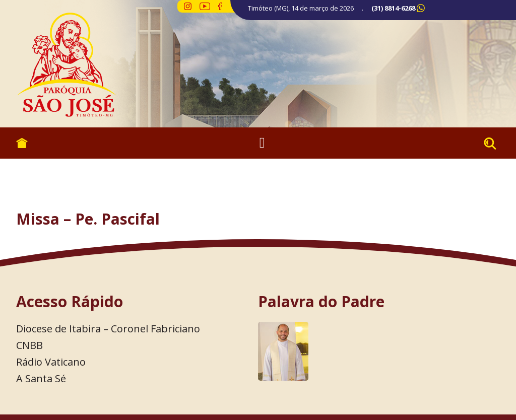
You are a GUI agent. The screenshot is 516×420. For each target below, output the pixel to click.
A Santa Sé (41, 378)
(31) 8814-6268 (393, 8)
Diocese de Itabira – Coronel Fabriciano (108, 329)
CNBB (29, 345)
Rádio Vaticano (51, 362)
